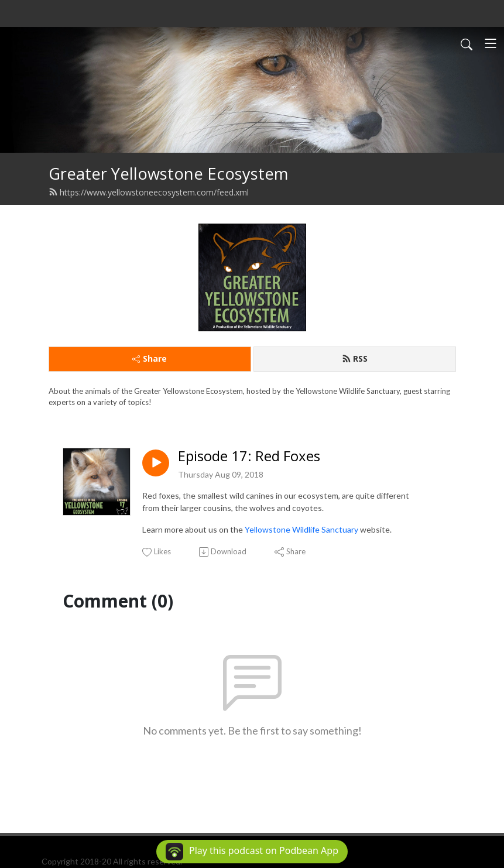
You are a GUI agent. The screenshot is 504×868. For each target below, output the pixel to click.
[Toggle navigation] (491, 43)
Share (150, 358)
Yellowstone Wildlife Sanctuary (301, 529)
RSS (355, 358)
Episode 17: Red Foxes (249, 456)
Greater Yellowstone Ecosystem (168, 174)
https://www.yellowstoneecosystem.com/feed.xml (149, 192)
